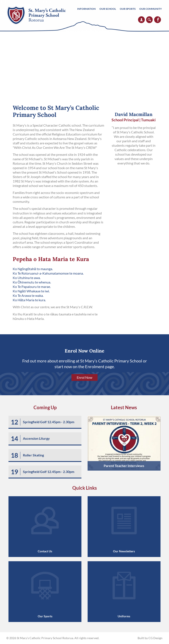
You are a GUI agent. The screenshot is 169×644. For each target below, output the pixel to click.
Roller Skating (33, 455)
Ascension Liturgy (36, 438)
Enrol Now (84, 377)
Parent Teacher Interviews (124, 466)
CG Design (155, 638)
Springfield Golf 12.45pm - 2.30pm (49, 422)
